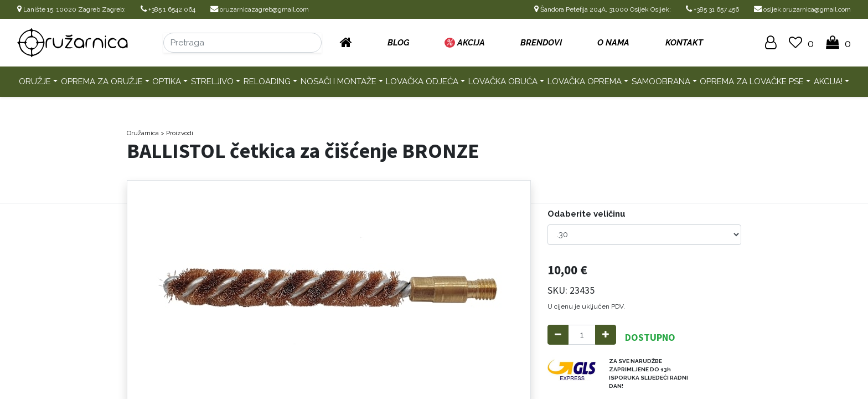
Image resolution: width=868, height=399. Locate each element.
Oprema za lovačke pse (752, 81)
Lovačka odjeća (422, 81)
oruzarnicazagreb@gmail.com (260, 9)
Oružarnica (143, 133)
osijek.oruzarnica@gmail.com (802, 9)
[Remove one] (558, 335)
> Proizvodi (177, 133)
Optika (167, 81)
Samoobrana (661, 81)
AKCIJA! (828, 81)
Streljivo (212, 81)
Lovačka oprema (585, 81)
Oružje (35, 81)
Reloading (267, 81)
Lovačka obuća (503, 81)
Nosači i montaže (339, 81)
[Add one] (606, 335)
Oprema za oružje (102, 81)
